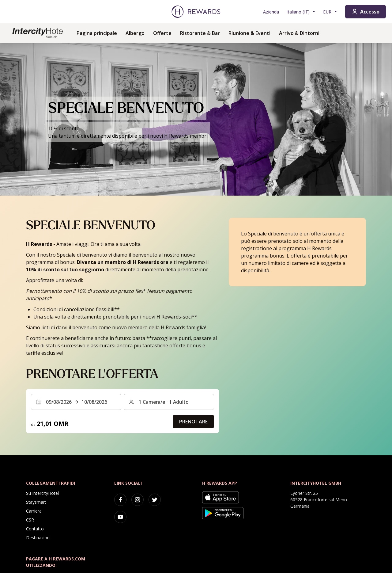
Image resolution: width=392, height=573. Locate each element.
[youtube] (120, 517)
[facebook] (120, 500)
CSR (30, 520)
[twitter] (155, 500)
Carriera (34, 511)
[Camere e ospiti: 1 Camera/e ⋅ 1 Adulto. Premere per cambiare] (169, 402)
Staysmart (36, 502)
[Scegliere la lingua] (301, 12)
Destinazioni (38, 538)
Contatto (35, 529)
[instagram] (138, 500)
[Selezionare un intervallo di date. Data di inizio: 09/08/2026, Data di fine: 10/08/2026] (76, 402)
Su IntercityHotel (42, 493)
